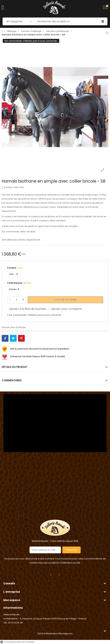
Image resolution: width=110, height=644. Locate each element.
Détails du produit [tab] (15, 367)
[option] (55, 107)
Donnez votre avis (13, 187)
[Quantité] (16, 300)
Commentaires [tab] (12, 380)
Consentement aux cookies (17, 642)
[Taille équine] (14, 289)
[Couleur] (13, 274)
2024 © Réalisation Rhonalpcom (55, 634)
